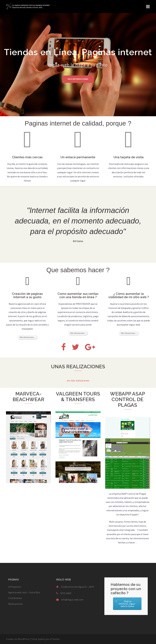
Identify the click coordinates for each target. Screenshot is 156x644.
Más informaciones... (27, 337)
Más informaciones (78, 79)
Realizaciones (16, 604)
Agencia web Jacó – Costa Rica (24, 592)
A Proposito (15, 587)
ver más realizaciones (78, 381)
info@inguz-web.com (72, 600)
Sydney (42, 639)
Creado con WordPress (18, 639)
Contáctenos (15, 598)
